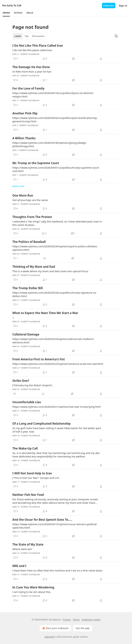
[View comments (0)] (45, 258)
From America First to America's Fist (39, 359)
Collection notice (91, 620)
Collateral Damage (26, 334)
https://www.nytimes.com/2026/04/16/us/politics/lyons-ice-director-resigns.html (53, 95)
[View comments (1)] (45, 80)
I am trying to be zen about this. (32, 592)
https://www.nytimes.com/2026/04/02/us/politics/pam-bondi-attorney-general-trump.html (55, 120)
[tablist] (30, 36)
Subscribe (109, 5)
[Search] (116, 36)
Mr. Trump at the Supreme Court (36, 163)
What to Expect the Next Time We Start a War (45, 313)
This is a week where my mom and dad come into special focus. (51, 271)
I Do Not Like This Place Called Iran (38, 46)
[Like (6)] (16, 209)
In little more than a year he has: (32, 72)
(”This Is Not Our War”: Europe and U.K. (36, 478)
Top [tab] (27, 36)
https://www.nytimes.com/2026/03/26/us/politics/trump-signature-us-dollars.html (55, 294)
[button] (6, 13)
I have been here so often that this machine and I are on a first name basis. (58, 570)
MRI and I (19, 566)
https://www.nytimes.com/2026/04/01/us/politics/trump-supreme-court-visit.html (56, 169)
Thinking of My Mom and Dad (34, 267)
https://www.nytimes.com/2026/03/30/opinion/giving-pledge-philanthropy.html (49, 144)
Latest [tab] (18, 36)
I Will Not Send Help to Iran (32, 473)
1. (13, 317)
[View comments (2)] (45, 105)
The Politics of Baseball (29, 242)
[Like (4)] (16, 80)
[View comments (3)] (45, 59)
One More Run (23, 195)
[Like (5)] (16, 130)
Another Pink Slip (25, 113)
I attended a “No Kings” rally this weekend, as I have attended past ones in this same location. (57, 223)
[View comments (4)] (45, 465)
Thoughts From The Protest (32, 217)
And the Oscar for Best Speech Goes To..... (42, 520)
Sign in (123, 5)
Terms (76, 620)
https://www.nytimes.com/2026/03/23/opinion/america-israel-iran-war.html (58, 364)
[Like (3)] (16, 59)
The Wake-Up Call (25, 448)
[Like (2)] (16, 105)
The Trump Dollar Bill (28, 288)
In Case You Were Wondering (33, 587)
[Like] (15, 394)
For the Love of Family (28, 88)
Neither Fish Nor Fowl (28, 495)
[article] (66, 52)
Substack (50, 637)
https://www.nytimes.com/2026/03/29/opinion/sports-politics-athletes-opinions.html (55, 248)
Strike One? (21, 381)
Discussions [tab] (38, 36)
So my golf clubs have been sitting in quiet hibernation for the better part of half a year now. (57, 430)
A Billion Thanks (24, 138)
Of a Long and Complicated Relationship (42, 424)
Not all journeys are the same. (30, 200)
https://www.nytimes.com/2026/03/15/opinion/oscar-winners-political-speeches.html (55, 526)
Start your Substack (55, 628)
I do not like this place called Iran (32, 50)
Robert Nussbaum (30, 54)
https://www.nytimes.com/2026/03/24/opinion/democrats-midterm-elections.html (53, 341)
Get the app (83, 628)
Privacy (67, 620)
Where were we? (22, 549)
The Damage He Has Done (31, 67)
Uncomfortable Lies (27, 402)
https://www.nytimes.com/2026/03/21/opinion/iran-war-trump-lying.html (57, 407)
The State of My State (28, 544)
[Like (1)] (16, 180)
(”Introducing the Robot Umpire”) (32, 385)
